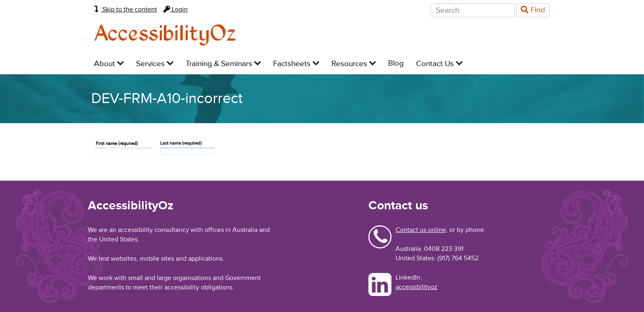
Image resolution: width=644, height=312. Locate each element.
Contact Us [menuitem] (439, 64)
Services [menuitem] (155, 64)
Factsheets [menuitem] (296, 64)
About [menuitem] (109, 64)
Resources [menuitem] (354, 64)
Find (533, 10)
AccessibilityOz (165, 34)
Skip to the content (125, 9)
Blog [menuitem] (396, 63)
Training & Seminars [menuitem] (223, 64)
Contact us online (421, 230)
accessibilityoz (416, 287)
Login (176, 9)
